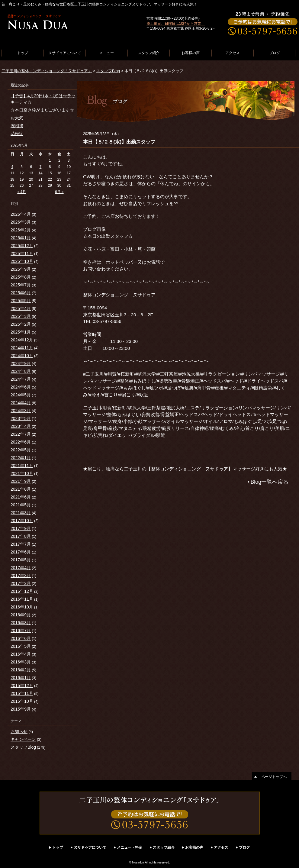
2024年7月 (21, 379)
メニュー (107, 53)
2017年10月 (22, 521)
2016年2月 (21, 670)
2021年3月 (21, 513)
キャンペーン (23, 739)
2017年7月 (21, 544)
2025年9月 (21, 269)
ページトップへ (274, 777)
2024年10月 (22, 356)
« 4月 (22, 192)
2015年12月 (22, 686)
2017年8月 (21, 536)
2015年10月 (22, 701)
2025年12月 (22, 246)
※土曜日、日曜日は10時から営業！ (176, 24)
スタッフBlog (108, 71)
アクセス (233, 53)
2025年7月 (21, 285)
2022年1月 (21, 458)
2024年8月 (21, 371)
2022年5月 (21, 450)
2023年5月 (21, 418)
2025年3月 (21, 316)
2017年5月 (21, 560)
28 (40, 186)
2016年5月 (21, 646)
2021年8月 (21, 489)
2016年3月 (21, 662)
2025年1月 (21, 332)
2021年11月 (22, 466)
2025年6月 (21, 293)
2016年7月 (21, 631)
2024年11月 (22, 348)
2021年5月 (21, 505)
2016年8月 (21, 623)
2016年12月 (22, 591)
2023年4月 (21, 426)
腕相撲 (17, 126)
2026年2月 (21, 230)
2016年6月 (21, 638)
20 (31, 179)
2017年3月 (21, 576)
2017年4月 (21, 568)
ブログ (275, 53)
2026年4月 (21, 214)
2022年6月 (21, 442)
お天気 (17, 118)
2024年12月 (22, 340)
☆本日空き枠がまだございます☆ (42, 110)
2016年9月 (21, 615)
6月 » (59, 192)
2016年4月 (21, 654)
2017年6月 (21, 552)
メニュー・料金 (130, 847)
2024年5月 (21, 395)
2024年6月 (21, 387)
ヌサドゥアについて (65, 53)
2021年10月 (22, 473)
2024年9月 (21, 363)
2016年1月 (21, 678)
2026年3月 (21, 222)
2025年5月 (21, 301)
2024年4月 (21, 403)
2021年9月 (21, 481)
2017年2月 (21, 583)
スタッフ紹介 (149, 53)
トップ (23, 53)
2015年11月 (22, 693)
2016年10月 (22, 607)
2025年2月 (21, 324)
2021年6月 (21, 497)
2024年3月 (21, 411)
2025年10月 (22, 261)
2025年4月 (21, 308)
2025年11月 (22, 253)
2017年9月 (21, 528)
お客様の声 (191, 53)
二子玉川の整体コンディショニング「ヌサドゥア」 (47, 71)
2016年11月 (22, 599)
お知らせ (19, 731)
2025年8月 (21, 277)
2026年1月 (21, 238)
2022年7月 (21, 434)
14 (40, 173)
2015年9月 (21, 709)
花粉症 (17, 134)
